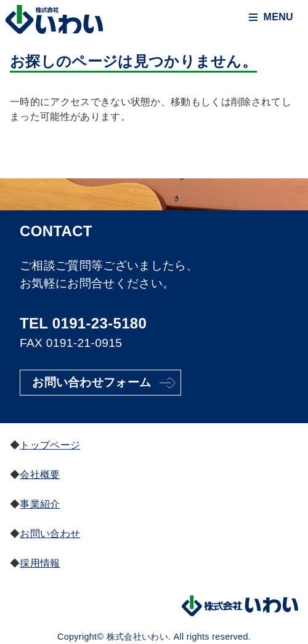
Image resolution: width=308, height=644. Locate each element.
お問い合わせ (50, 534)
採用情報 (40, 563)
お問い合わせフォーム (91, 382)
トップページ (50, 445)
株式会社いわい (54, 20)
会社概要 (40, 475)
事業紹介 (40, 504)
